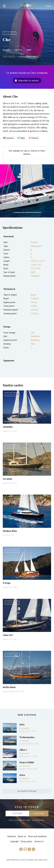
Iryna (22, 775)
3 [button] (17, 212)
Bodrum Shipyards (9, 691)
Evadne (5, 483)
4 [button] (18, 212)
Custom (5, 587)
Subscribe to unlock (28, 80)
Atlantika (8, 427)
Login (48, 6)
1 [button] (14, 212)
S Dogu (7, 583)
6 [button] (21, 212)
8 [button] (24, 212)
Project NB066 (27, 762)
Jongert (5, 639)
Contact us (39, 841)
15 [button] (33, 212)
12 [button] (29, 212)
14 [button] (32, 212)
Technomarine (27, 737)
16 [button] (35, 212)
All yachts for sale (27, 791)
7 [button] (22, 212)
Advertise (12, 836)
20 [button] (40, 212)
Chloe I (23, 750)
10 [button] (26, 212)
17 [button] (36, 212)
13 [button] (31, 212)
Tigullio (5, 431)
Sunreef (6, 50)
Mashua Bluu (10, 531)
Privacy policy (26, 841)
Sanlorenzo (23, 756)
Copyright (15, 841)
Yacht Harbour (28, 7)
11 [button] (28, 212)
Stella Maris (9, 687)
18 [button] (37, 212)
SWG (22, 725)
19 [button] (39, 212)
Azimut (22, 731)
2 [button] (15, 212)
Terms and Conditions (37, 836)
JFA (4, 535)
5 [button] (19, 212)
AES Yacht (23, 769)
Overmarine (24, 744)
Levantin (7, 479)
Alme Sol (8, 635)
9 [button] (25, 212)
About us (22, 836)
